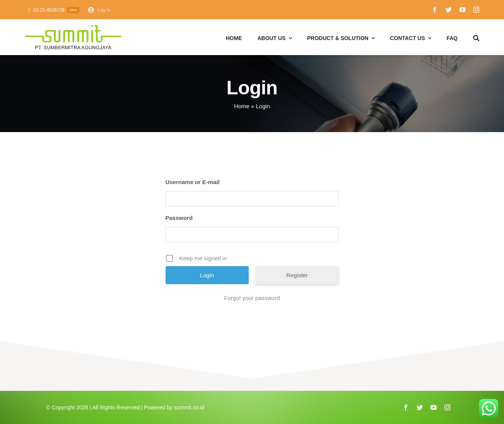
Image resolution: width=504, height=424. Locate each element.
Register (297, 275)
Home (242, 106)
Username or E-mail (193, 182)
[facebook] (435, 10)
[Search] (476, 37)
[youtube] (462, 10)
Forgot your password (252, 298)
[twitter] (449, 10)
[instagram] (476, 10)
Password (179, 218)
